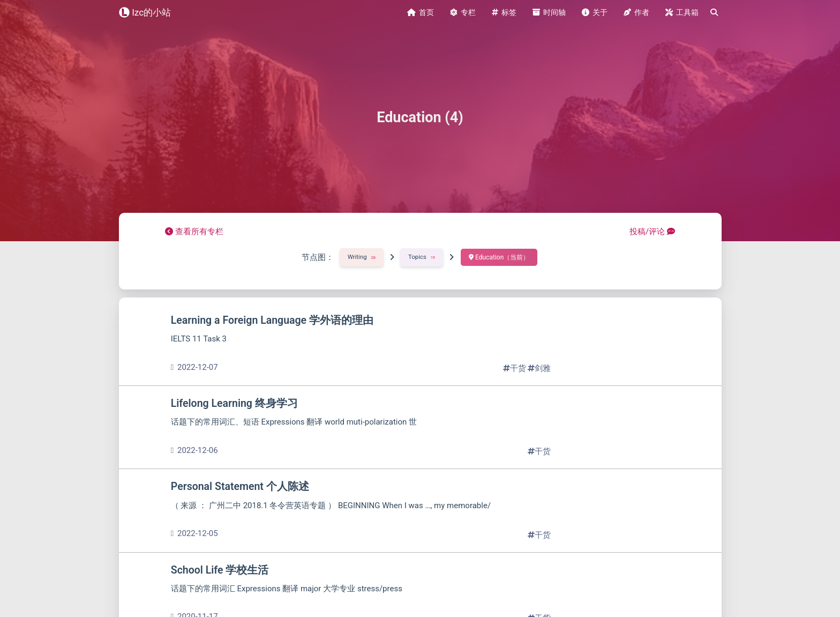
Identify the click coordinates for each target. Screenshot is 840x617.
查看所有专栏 (194, 227)
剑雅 (539, 364)
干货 (516, 364)
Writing (361, 252)
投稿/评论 (652, 227)
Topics (422, 252)
